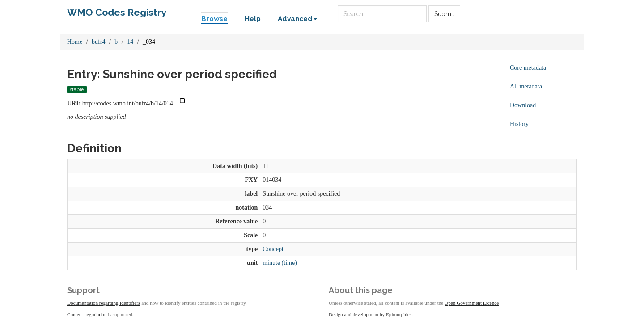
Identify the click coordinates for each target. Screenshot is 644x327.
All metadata (526, 86)
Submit (444, 14)
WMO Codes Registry (117, 12)
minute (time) (280, 263)
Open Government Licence (472, 303)
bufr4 (98, 42)
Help (253, 19)
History (519, 124)
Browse (214, 19)
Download (523, 105)
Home (75, 42)
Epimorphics (399, 314)
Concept (273, 249)
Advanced (297, 19)
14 (130, 42)
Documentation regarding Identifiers (104, 303)
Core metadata (528, 68)
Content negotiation (87, 314)
